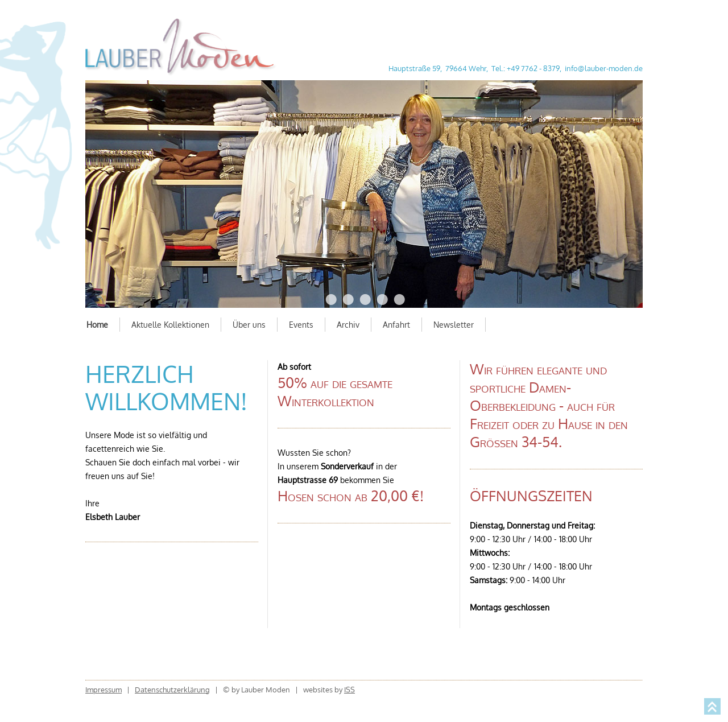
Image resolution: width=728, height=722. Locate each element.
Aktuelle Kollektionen (170, 325)
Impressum (104, 690)
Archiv (348, 325)
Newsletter (454, 325)
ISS (349, 690)
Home (97, 325)
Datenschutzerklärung (172, 690)
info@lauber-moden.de (604, 68)
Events (301, 325)
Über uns (249, 325)
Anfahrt (396, 325)
